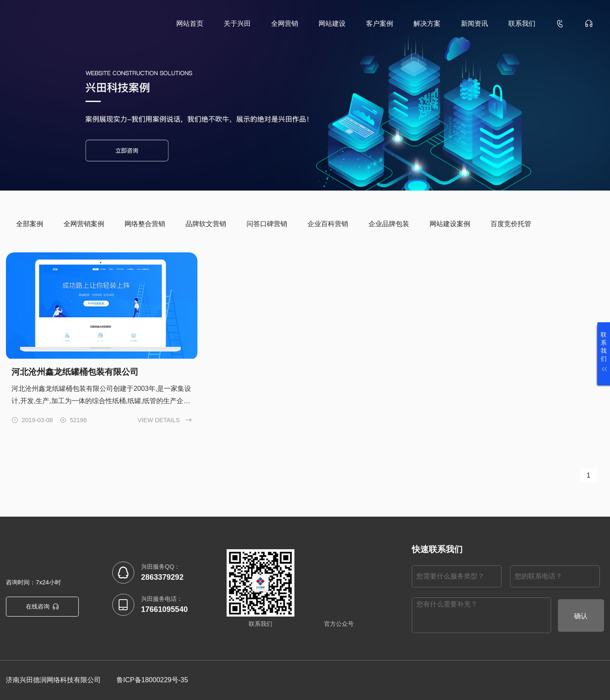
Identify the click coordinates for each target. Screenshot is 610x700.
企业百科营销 (328, 224)
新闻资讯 (474, 24)
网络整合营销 (145, 224)
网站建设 (332, 24)
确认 (581, 616)
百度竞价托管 (511, 224)
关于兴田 (237, 24)
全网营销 (285, 24)
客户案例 (380, 24)
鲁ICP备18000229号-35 (152, 680)
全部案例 (30, 224)
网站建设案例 (450, 224)
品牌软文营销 (206, 224)
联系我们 (522, 24)
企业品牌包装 (389, 224)
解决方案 (427, 24)
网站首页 (190, 24)
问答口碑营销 (267, 224)
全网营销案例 (84, 224)
